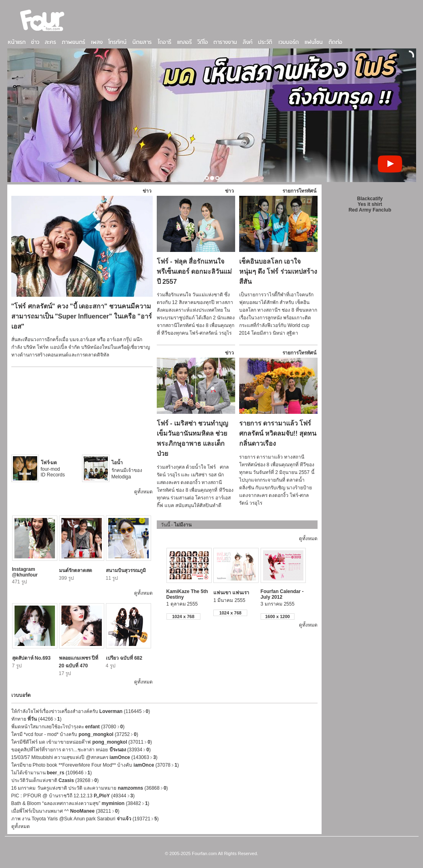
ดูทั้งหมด (143, 492)
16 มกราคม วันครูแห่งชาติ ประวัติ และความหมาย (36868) (90, 788)
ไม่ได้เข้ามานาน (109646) (52, 773)
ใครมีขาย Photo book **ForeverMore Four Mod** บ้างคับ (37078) (95, 765)
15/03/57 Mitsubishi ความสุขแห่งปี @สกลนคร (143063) (84, 757)
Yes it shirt (370, 204)
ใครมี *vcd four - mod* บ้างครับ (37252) (75, 734)
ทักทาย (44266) (37, 719)
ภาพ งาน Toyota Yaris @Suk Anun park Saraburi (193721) (85, 819)
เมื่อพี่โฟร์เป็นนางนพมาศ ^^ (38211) (65, 811)
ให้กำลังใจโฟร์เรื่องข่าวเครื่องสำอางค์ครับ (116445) (81, 711)
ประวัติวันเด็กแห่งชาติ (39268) (55, 780)
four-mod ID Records (53, 469)
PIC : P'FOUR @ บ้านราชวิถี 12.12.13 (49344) (73, 796)
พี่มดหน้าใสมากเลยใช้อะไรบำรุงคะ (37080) (68, 727)
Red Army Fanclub (370, 210)
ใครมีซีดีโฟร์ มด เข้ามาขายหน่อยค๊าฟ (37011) (82, 742)
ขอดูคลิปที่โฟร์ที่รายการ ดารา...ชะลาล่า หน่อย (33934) (81, 750)
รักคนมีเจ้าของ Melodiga (127, 470)
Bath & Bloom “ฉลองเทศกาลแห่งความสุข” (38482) (80, 803)
